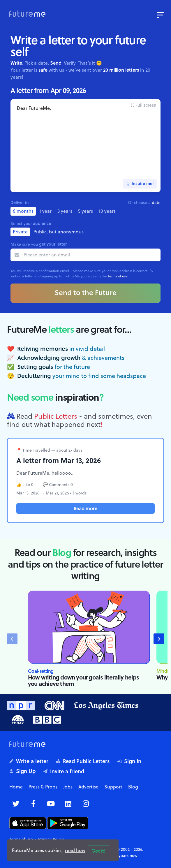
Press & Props (43, 787)
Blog (133, 787)
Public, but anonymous (59, 232)
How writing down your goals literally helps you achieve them (84, 680)
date (156, 203)
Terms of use (118, 276)
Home (16, 787)
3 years (65, 211)
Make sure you (39, 244)
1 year (45, 211)
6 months (23, 211)
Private (20, 232)
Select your (31, 223)
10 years (107, 211)
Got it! (98, 851)
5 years (85, 211)
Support (113, 787)
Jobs (68, 787)
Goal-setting (41, 671)
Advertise (88, 787)
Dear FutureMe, (85, 146)
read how (75, 850)
